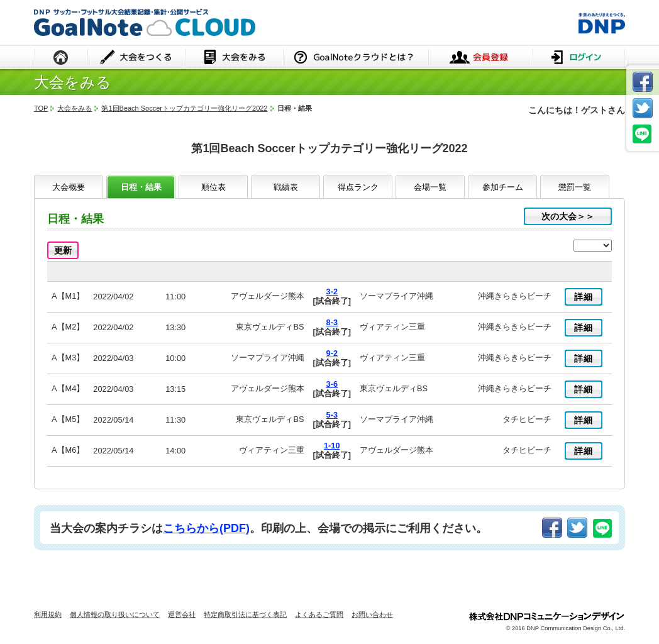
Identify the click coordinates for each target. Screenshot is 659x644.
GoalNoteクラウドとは (356, 58)
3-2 (332, 291)
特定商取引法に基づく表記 (245, 614)
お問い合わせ (372, 614)
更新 (63, 250)
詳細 (584, 297)
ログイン (579, 58)
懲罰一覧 (575, 187)
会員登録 (480, 58)
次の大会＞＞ (568, 216)
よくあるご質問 (319, 614)
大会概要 (69, 187)
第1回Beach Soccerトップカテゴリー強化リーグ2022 (184, 108)
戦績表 (286, 187)
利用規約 (48, 614)
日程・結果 (141, 187)
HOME (61, 58)
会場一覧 (430, 187)
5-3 (332, 415)
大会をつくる (137, 58)
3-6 (332, 384)
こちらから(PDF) (206, 528)
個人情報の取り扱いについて (115, 614)
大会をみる (234, 58)
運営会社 (182, 614)
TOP (41, 108)
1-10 (332, 446)
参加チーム (503, 187)
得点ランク (358, 187)
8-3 (332, 322)
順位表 (213, 187)
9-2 (332, 353)
